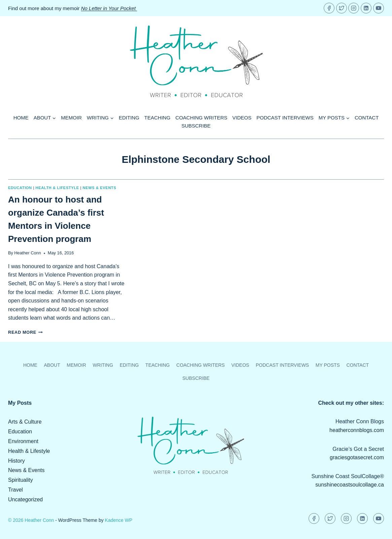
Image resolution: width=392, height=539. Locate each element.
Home (21, 118)
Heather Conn (28, 253)
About (52, 365)
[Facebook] (329, 8)
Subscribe (196, 126)
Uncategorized (25, 499)
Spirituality (21, 480)
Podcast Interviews (285, 118)
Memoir (71, 118)
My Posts (328, 365)
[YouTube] (379, 8)
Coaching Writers (201, 118)
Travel (15, 490)
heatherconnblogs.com (357, 430)
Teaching (157, 118)
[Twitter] (342, 8)
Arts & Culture (25, 422)
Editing (129, 118)
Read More (25, 332)
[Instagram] (354, 8)
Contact (367, 118)
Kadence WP (119, 520)
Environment (23, 441)
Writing (103, 365)
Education (20, 188)
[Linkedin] (366, 8)
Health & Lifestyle (57, 188)
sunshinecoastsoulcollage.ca (350, 485)
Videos (242, 118)
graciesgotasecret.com (357, 457)
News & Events (100, 188)
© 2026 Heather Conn (31, 520)
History (16, 461)
